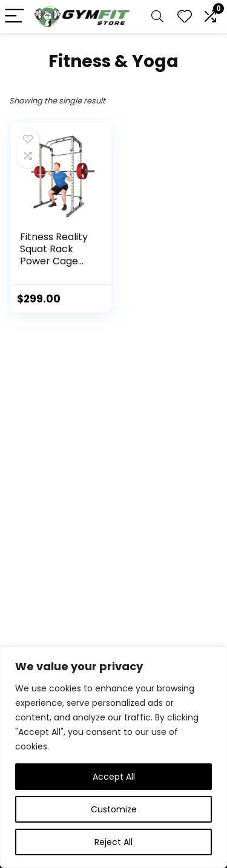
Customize (114, 809)
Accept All (114, 777)
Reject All (113, 842)
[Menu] (15, 17)
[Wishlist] (185, 17)
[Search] (157, 17)
